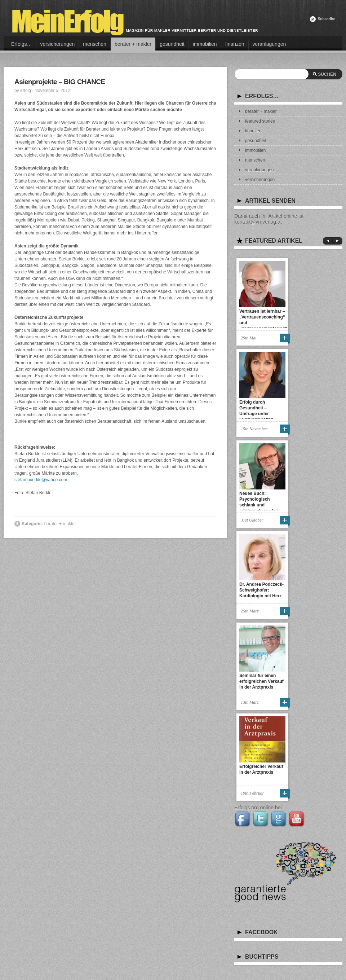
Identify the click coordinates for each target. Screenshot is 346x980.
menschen (95, 44)
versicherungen (58, 44)
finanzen (235, 44)
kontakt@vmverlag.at (258, 222)
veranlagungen (269, 44)
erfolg (26, 91)
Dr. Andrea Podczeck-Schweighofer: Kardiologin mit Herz (261, 590)
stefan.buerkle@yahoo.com (41, 480)
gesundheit (172, 44)
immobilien (205, 44)
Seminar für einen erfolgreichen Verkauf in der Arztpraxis (261, 681)
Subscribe (327, 19)
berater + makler (133, 44)
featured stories (260, 121)
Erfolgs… (22, 44)
